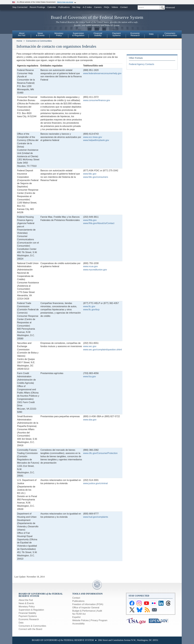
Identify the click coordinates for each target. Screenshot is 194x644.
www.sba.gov (90, 420)
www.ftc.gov (89, 306)
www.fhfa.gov (90, 220)
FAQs (107, 7)
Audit (99, 611)
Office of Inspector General (86, 608)
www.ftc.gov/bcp (91, 310)
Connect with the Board (30, 629)
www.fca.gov (90, 376)
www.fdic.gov (90, 174)
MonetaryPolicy (59, 34)
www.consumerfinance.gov (97, 100)
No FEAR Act (79, 614)
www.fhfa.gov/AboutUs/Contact (99, 223)
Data (151, 34)
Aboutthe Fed (22, 34)
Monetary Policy (27, 607)
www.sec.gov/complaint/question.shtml (103, 350)
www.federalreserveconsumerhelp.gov (102, 73)
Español (76, 617)
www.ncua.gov (90, 266)
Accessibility (78, 624)
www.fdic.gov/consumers (96, 177)
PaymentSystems (116, 34)
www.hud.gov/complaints (96, 517)
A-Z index (87, 7)
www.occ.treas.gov (93, 137)
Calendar (52, 7)
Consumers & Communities (170, 34)
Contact (124, 7)
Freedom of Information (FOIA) (88, 604)
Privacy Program (99, 620)
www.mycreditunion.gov (95, 270)
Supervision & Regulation (31, 610)
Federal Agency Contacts (142, 64)
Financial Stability (27, 613)
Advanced (170, 7)
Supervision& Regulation (78, 34)
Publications (64, 7)
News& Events (40, 34)
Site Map (76, 7)
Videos (115, 7)
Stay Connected (20, 7)
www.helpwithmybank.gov (96, 140)
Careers (98, 7)
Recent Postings (37, 7)
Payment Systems (28, 616)
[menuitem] (22, 35)
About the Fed (26, 600)
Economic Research (29, 619)
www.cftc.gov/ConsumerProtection (100, 453)
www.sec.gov (90, 346)
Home (19, 41)
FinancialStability (98, 34)
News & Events (26, 603)
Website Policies (81, 620)
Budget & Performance (84, 611)
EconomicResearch (135, 34)
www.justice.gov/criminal (95, 483)
